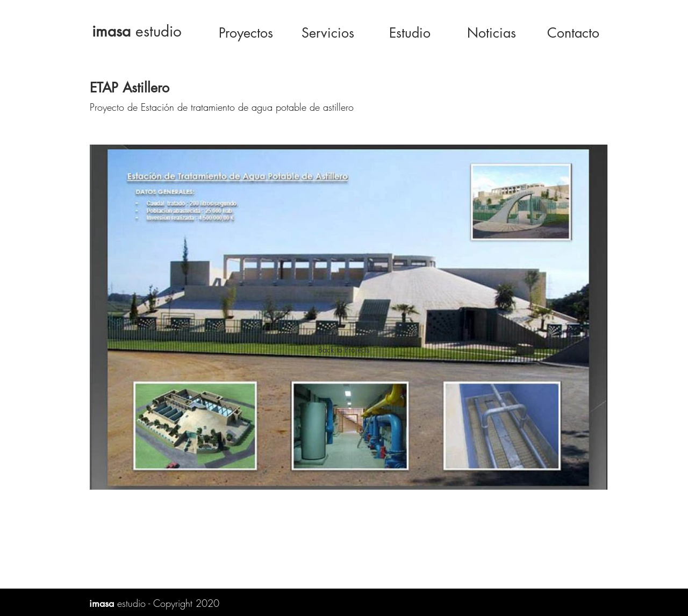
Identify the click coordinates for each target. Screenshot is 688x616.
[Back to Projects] (344, 350)
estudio (137, 31)
